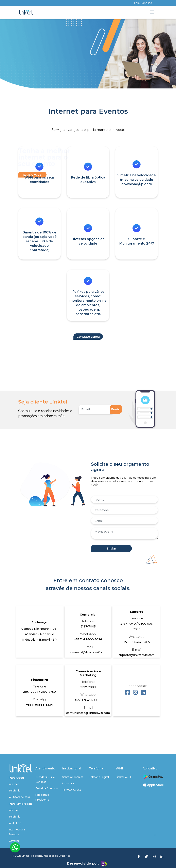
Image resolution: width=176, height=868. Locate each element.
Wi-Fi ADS (15, 823)
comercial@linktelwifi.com (88, 652)
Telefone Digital (99, 777)
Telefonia (14, 791)
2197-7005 (88, 626)
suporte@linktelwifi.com (137, 655)
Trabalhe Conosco (47, 788)
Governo (14, 841)
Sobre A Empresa (73, 777)
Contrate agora (88, 337)
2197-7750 (48, 692)
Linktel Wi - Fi (124, 777)
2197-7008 (88, 687)
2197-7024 (31, 692)
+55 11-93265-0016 (88, 700)
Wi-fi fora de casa (19, 797)
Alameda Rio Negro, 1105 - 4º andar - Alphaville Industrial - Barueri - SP (39, 634)
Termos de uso (72, 790)
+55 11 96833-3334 (39, 705)
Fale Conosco (143, 3)
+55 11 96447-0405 (137, 642)
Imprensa (68, 783)
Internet (14, 784)
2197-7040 (128, 624)
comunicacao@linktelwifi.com (88, 713)
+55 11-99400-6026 (88, 639)
